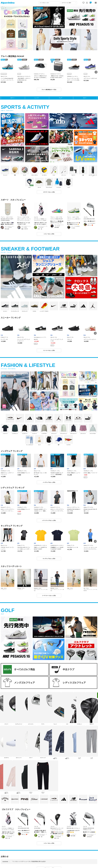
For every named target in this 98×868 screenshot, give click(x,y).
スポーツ (12, 98)
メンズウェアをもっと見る (49, 482)
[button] (96, 72)
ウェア (60, 98)
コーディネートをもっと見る (49, 596)
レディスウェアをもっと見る (49, 520)
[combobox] (49, 3)
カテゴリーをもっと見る (49, 192)
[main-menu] (96, 3)
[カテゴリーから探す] (69, 3)
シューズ (36, 98)
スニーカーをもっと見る (49, 350)
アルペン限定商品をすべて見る (49, 90)
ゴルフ (84, 98)
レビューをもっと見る (49, 234)
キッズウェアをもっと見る (49, 559)
